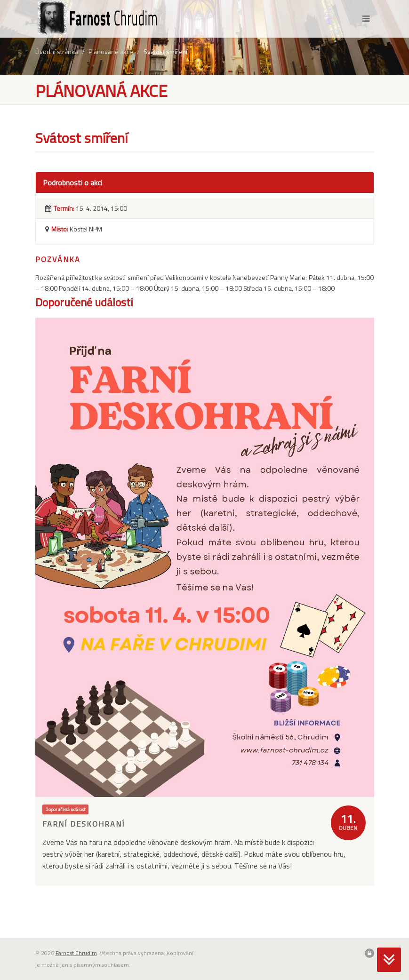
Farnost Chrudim (76, 953)
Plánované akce (111, 52)
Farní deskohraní (84, 824)
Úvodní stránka (57, 52)
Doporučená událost (65, 809)
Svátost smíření (165, 52)
